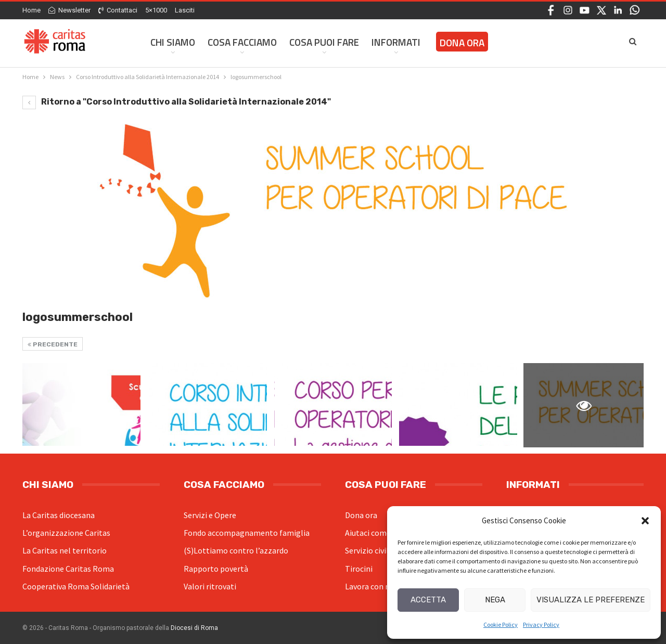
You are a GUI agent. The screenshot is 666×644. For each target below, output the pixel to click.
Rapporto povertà (216, 569)
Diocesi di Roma (194, 628)
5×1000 (156, 10)
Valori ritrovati (210, 586)
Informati (396, 42)
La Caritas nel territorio (65, 550)
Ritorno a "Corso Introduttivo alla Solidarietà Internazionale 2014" (177, 102)
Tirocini (359, 569)
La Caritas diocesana (59, 515)
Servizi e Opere (210, 515)
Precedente (53, 344)
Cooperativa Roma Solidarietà (76, 586)
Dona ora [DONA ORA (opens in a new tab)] (462, 42)
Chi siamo (173, 42)
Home (31, 10)
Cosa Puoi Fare (324, 42)
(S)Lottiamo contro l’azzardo (236, 550)
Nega (495, 600)
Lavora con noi (371, 586)
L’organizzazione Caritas (66, 533)
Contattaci (118, 10)
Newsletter (69, 10)
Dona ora (361, 515)
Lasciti (185, 10)
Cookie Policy (501, 624)
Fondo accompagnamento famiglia (247, 533)
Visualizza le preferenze (591, 600)
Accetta (428, 600)
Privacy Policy (541, 624)
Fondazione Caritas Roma (68, 569)
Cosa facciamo (242, 42)
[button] (645, 521)
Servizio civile (369, 550)
